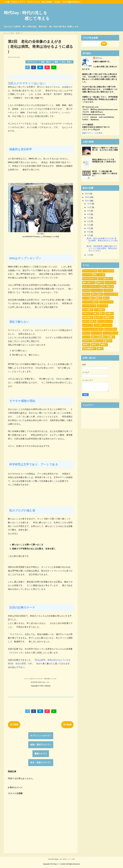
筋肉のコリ (97, 341)
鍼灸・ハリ (98, 275)
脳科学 (99, 282)
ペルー (85, 337)
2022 (87, 197)
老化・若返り (67, 62)
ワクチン (86, 275)
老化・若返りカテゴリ (41, 762)
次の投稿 (14, 725)
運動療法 (108, 318)
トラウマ (107, 290)
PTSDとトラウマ (18, 2)
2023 (87, 194)
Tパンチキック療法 (89, 302)
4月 (89, 228)
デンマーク (95, 333)
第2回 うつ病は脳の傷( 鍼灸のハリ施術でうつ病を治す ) (105, 173)
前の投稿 (67, 725)
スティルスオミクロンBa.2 (92, 329)
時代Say (99, 58)
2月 (89, 235)
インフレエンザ (110, 294)
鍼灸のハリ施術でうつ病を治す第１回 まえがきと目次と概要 (105, 149)
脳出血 (107, 341)
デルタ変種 (87, 310)
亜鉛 (93, 294)
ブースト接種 (87, 298)
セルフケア (101, 306)
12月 (89, 204)
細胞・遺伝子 (46, 62)
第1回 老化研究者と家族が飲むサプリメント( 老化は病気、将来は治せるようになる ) (102, 248)
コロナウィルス (33, 2)
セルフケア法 (109, 329)
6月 (89, 221)
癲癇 (111, 337)
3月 (89, 232)
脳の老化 (97, 318)
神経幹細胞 (87, 318)
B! (40, 67)
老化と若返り (47, 2)
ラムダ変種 (98, 310)
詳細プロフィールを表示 (92, 133)
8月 (89, 214)
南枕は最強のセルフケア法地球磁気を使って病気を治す (104, 161)
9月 (89, 211)
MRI (92, 321)
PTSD (85, 290)
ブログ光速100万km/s (71, 2)
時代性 (85, 294)
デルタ (85, 333)
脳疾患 (94, 345)
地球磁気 (102, 337)
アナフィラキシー (104, 321)
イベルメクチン (88, 306)
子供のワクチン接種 (90, 314)
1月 (89, 255)
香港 (99, 349)
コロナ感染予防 (104, 279)
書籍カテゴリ (41, 754)
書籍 (56, 62)
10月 (89, 207)
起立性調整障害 (88, 349)
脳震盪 (103, 345)
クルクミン (87, 325)
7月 (89, 218)
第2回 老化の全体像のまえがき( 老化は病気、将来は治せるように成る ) (102, 241)
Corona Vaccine (88, 279)
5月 (89, 225)
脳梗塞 (85, 345)
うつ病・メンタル (104, 271)
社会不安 (86, 341)
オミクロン (109, 282)
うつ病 (7, 2)
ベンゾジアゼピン (109, 333)
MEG (105, 298)
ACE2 (85, 321)
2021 (87, 201)
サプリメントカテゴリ (41, 736)
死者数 (108, 314)
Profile (57, 2)
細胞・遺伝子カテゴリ (41, 745)
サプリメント (32, 62)
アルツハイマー (105, 302)
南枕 (93, 337)
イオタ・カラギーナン (90, 286)
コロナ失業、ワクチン (102, 325)
